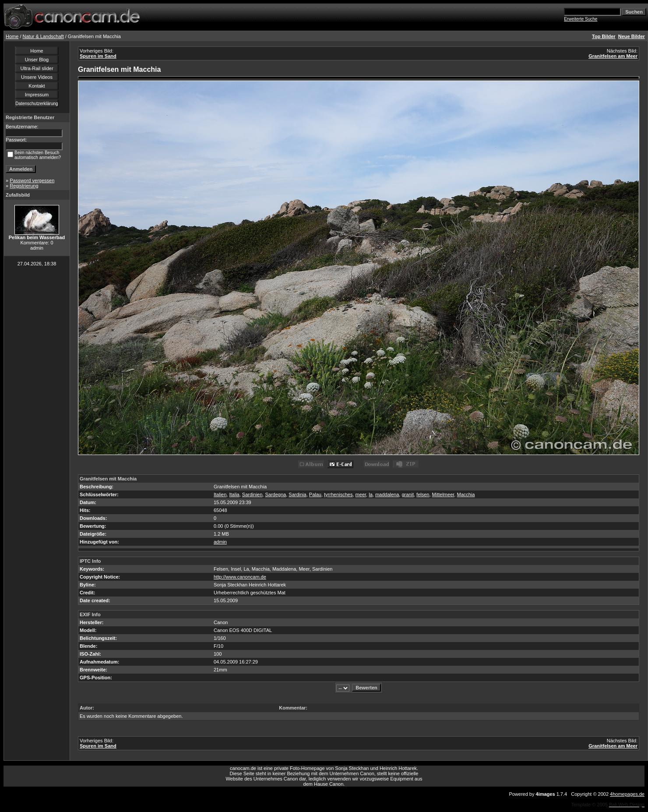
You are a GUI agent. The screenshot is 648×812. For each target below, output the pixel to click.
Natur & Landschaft (43, 36)
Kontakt (37, 86)
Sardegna (275, 494)
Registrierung (24, 186)
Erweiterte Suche (581, 19)
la (371, 494)
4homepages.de (627, 794)
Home (12, 36)
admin (220, 542)
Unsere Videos (37, 77)
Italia (234, 494)
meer (361, 494)
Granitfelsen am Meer (613, 56)
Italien (220, 494)
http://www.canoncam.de (240, 577)
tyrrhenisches (338, 494)
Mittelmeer (443, 494)
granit (408, 494)
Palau (315, 494)
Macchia (466, 494)
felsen (423, 494)
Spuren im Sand (98, 56)
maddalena (387, 494)
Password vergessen (32, 180)
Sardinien (252, 494)
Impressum (37, 95)
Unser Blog (37, 60)
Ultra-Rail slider (37, 68)
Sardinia (297, 494)
